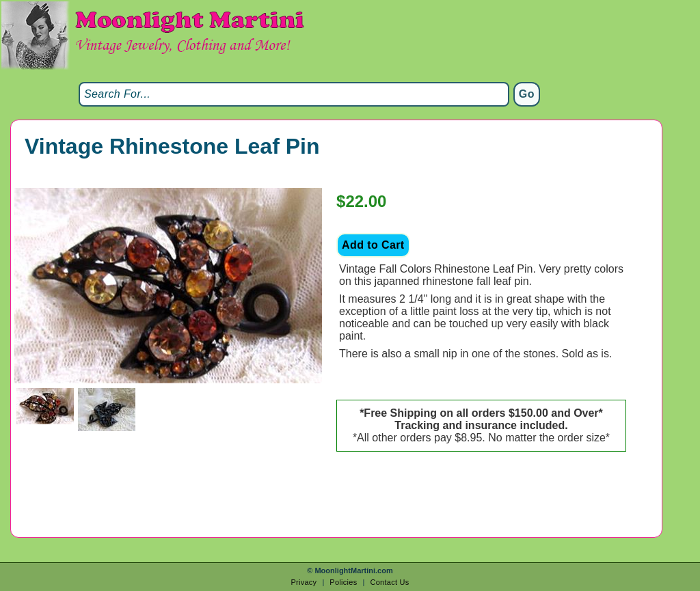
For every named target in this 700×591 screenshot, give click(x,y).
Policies (343, 582)
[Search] (294, 94)
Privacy (304, 582)
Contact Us (389, 582)
